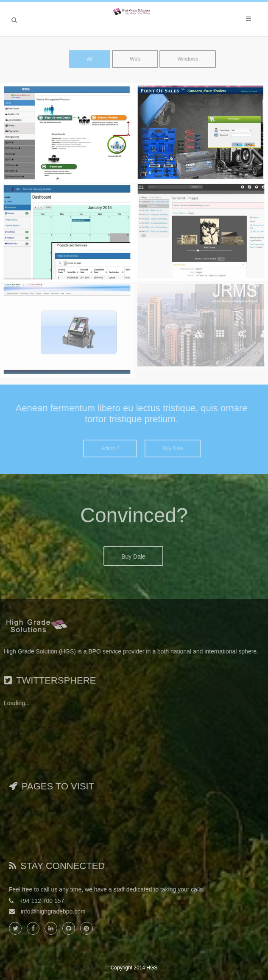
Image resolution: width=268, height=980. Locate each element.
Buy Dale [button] (180, 448)
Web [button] (135, 55)
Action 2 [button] (118, 448)
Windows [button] (188, 55)
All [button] (90, 55)
